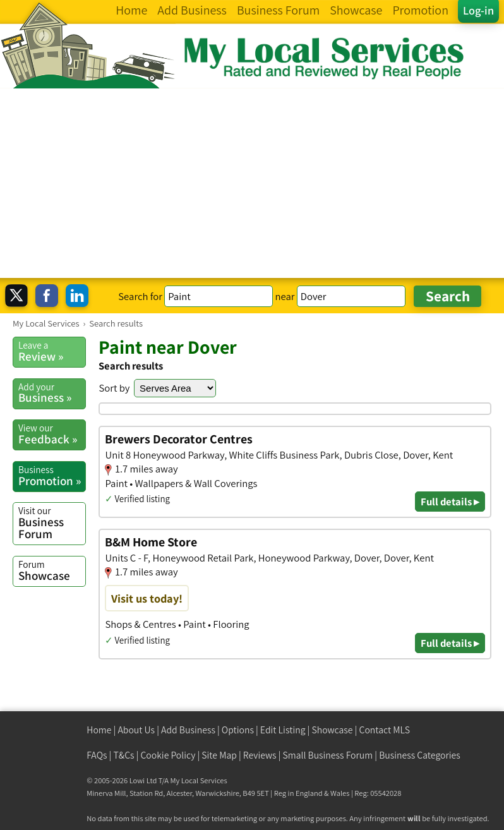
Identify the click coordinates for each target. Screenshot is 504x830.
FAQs (97, 755)
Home (99, 730)
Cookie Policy (168, 755)
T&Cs (123, 755)
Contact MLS (385, 730)
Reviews (260, 755)
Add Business (188, 730)
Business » (52, 393)
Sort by (114, 388)
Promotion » (52, 476)
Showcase (52, 570)
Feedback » (52, 434)
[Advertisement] (252, 183)
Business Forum (52, 523)
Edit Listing (283, 730)
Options (238, 730)
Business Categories (420, 755)
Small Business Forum (328, 755)
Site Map (219, 755)
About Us (136, 730)
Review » (52, 351)
